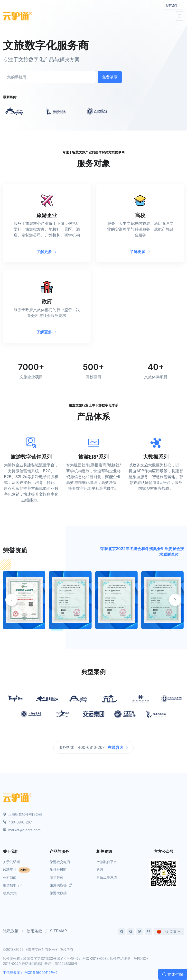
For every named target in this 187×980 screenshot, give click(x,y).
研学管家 (56, 877)
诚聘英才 (16, 870)
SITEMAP (58, 931)
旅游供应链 (61, 885)
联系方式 (10, 893)
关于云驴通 (11, 862)
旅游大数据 (58, 893)
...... (53, 901)
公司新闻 (10, 878)
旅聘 (100, 870)
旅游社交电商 (60, 862)
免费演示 (110, 77)
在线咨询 (118, 747)
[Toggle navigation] (174, 6)
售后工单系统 (107, 877)
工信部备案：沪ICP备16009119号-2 (30, 973)
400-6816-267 (17, 822)
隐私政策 (11, 931)
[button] (175, 600)
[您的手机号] (49, 77)
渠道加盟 (12, 885)
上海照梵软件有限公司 (23, 814)
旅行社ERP (58, 870)
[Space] (18, 797)
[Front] (18, 16)
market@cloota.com (22, 830)
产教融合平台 (107, 862)
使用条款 (34, 931)
